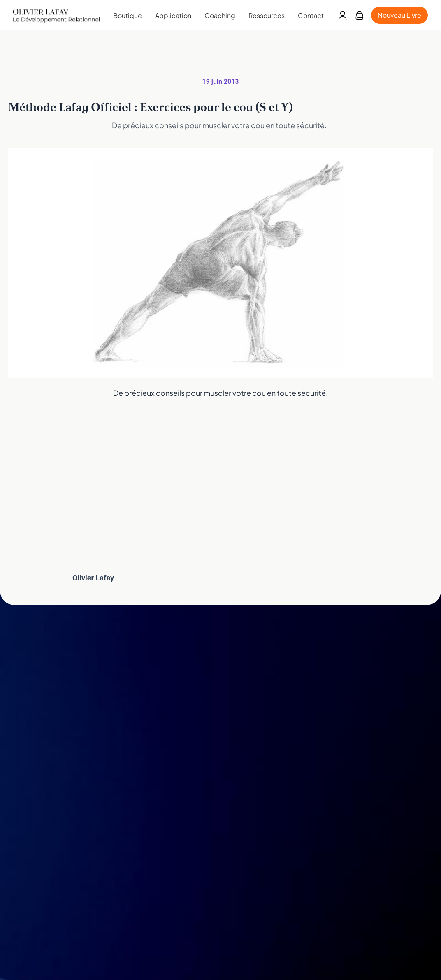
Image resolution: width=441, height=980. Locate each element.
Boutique (128, 15)
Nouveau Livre (399, 15)
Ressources (267, 15)
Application (173, 15)
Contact (311, 15)
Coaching (220, 15)
